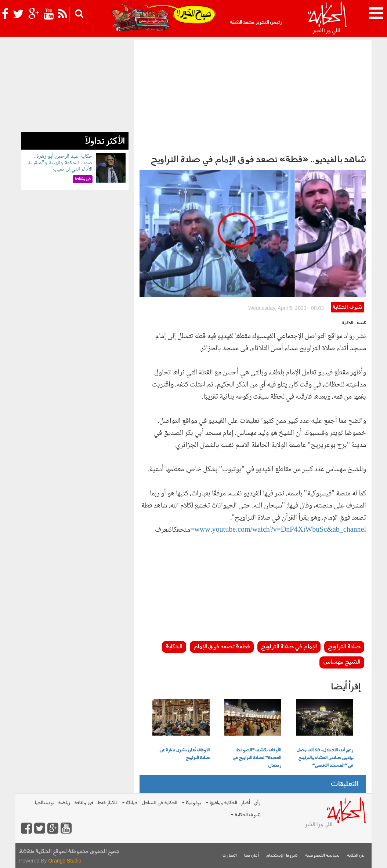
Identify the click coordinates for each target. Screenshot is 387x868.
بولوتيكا (191, 803)
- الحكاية (349, 323)
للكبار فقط (107, 803)
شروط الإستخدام (282, 856)
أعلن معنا (252, 856)
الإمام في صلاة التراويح (289, 647)
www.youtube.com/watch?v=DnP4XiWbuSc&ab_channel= (278, 530)
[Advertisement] (253, 95)
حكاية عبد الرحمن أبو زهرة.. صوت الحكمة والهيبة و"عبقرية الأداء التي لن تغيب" (60, 163)
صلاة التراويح (344, 647)
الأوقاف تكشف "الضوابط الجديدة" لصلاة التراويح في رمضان (257, 758)
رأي (257, 803)
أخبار (245, 803)
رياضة (64, 803)
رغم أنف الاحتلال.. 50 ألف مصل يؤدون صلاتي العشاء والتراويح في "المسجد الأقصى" (325, 758)
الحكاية (174, 647)
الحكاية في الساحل (159, 803)
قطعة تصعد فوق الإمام (222, 647)
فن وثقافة (84, 803)
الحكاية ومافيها (221, 803)
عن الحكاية (356, 856)
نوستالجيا (45, 803)
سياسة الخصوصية (322, 856)
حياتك (130, 803)
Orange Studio (65, 861)
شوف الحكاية (347, 307)
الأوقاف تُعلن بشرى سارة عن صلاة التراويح (185, 754)
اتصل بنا (230, 856)
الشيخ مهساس (342, 662)
